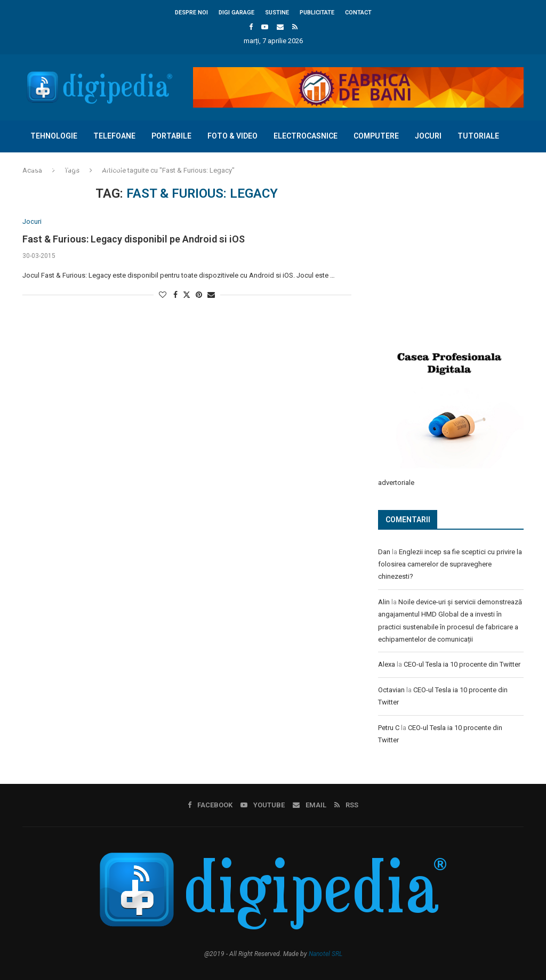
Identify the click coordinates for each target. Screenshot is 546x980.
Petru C (389, 727)
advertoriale (396, 482)
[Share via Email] (211, 295)
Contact (358, 13)
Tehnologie (54, 136)
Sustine (277, 13)
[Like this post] (163, 295)
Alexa (387, 664)
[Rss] (295, 27)
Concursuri (54, 167)
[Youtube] (265, 27)
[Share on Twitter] (187, 295)
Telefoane (114, 136)
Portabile (171, 136)
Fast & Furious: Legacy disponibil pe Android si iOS (134, 239)
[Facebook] (251, 27)
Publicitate (317, 13)
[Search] (518, 199)
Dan (384, 551)
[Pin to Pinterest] (199, 295)
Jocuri (428, 136)
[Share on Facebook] (175, 295)
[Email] (280, 27)
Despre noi (191, 13)
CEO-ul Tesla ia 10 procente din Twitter (462, 664)
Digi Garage (236, 13)
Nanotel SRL (326, 953)
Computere (376, 136)
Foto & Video (232, 136)
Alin (384, 601)
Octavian (391, 689)
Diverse (109, 167)
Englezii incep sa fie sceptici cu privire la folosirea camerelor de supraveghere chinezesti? (450, 564)
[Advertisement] (458, 257)
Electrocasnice (306, 136)
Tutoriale (478, 136)
